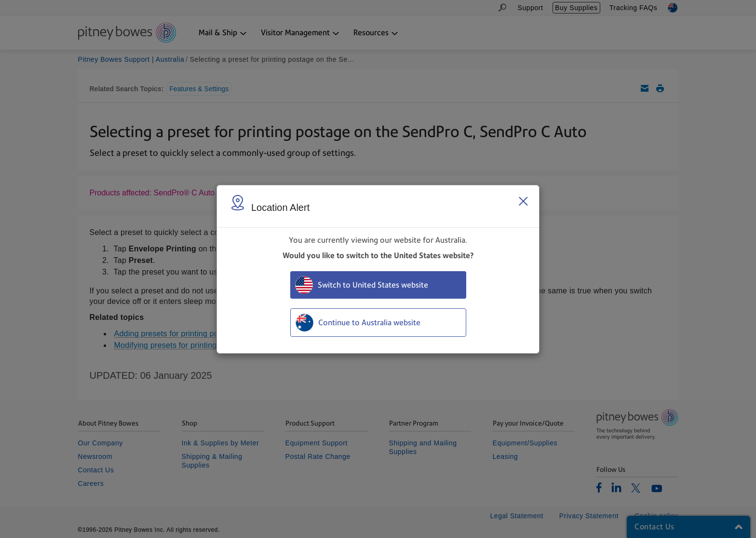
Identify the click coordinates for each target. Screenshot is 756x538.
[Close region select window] (523, 201)
